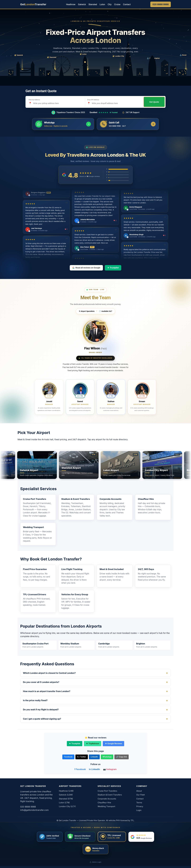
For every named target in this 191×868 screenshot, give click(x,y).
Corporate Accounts (110, 499)
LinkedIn (94, 757)
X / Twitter (82, 757)
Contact (127, 4)
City (110, 4)
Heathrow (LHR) (66, 791)
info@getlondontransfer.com (34, 810)
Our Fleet (141, 795)
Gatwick (82, 4)
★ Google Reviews (113, 743)
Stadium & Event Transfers (76, 499)
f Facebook (80, 769)
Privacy (140, 806)
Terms (139, 803)
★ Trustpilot (113, 268)
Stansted (93, 4)
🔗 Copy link (121, 757)
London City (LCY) (67, 806)
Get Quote (154, 102)
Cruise (117, 4)
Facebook (68, 757)
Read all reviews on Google (86, 268)
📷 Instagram (110, 769)
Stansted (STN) (66, 799)
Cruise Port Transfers (35, 499)
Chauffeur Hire (146, 499)
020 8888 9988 (161, 4)
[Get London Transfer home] (33, 4)
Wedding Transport (33, 527)
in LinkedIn (94, 769)
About (139, 791)
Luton (102, 4)
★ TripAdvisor (93, 743)
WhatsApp (107, 757)
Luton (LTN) (64, 803)
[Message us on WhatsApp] (63, 124)
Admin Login (95, 862)
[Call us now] (128, 124)
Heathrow (71, 4)
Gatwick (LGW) (66, 795)
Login (139, 810)
